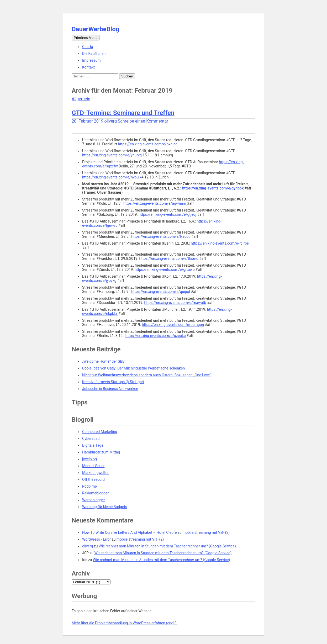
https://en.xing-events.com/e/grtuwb (165, 270)
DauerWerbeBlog (95, 29)
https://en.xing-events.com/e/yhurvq (112, 155)
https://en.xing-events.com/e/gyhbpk (213, 188)
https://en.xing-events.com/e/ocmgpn (173, 325)
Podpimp (89, 486)
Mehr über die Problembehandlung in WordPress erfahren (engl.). (125, 623)
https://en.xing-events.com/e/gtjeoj (167, 214)
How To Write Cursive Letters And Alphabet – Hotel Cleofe (129, 532)
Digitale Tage (93, 445)
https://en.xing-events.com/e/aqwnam (155, 203)
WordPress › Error (96, 539)
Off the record (93, 479)
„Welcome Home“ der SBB (103, 361)
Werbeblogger (94, 500)
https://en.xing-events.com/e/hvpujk (112, 177)
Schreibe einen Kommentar (143, 121)
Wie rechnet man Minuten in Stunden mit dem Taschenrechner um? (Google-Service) (167, 546)
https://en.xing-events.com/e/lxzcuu (161, 236)
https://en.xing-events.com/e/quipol (161, 292)
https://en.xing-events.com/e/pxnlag (148, 144)
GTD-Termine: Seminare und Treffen (123, 113)
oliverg (111, 121)
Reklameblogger (95, 493)
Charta (88, 47)
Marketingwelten (96, 473)
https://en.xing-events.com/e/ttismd (169, 258)
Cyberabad (91, 439)
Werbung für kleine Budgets (105, 507)
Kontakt (88, 67)
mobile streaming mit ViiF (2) (206, 532)
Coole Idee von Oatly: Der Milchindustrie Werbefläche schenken (133, 368)
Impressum (91, 60)
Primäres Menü (86, 38)
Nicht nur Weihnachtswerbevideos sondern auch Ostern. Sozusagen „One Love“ (147, 375)
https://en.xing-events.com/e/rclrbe (220, 243)
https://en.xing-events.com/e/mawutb (175, 303)
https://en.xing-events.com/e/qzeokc (156, 336)
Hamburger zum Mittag (101, 452)
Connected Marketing (100, 432)
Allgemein (81, 99)
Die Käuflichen (94, 54)
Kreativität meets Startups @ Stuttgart (113, 382)
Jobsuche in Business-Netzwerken (110, 389)
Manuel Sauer (93, 466)
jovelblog (89, 459)
